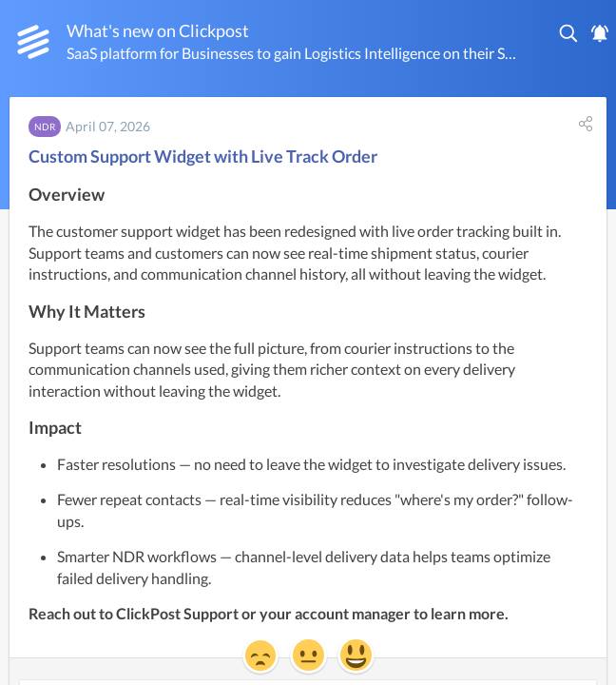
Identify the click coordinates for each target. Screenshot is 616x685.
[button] (569, 33)
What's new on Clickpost (158, 30)
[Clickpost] (33, 42)
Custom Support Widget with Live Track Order (203, 156)
